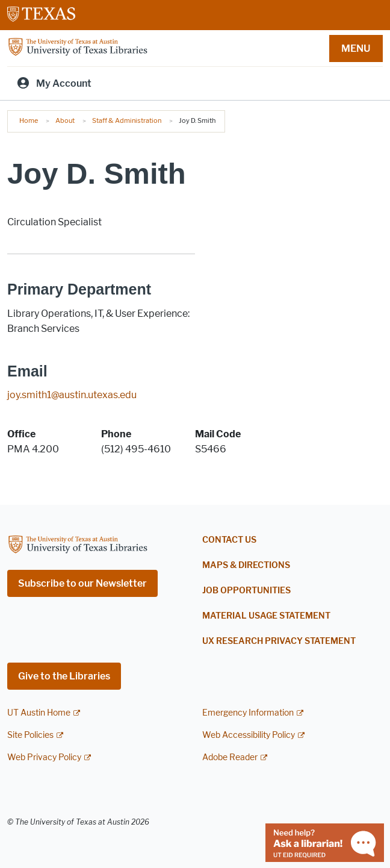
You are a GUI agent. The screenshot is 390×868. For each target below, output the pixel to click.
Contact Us (229, 540)
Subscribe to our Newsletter (82, 583)
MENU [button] (356, 48)
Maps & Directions (246, 565)
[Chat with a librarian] (325, 842)
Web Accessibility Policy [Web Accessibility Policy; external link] (249, 735)
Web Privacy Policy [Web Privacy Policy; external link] (44, 757)
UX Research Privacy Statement (279, 641)
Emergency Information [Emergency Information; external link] (248, 713)
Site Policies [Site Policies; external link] (30, 735)
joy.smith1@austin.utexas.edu (72, 395)
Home (29, 120)
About (65, 120)
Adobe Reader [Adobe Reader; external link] (230, 757)
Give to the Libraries (64, 676)
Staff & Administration (127, 120)
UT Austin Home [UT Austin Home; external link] (39, 713)
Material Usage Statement (266, 616)
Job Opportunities (246, 591)
